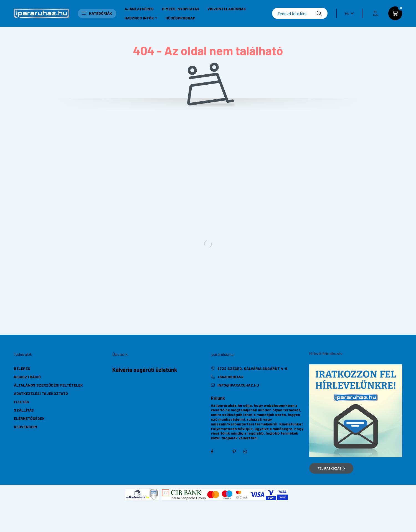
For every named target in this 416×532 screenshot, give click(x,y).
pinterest (234, 452)
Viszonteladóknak (227, 9)
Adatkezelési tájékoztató (41, 393)
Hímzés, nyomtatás (181, 9)
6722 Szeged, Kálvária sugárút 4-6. (253, 368)
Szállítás (24, 410)
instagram (245, 452)
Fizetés (21, 402)
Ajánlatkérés (139, 9)
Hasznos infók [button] (139, 18)
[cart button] (395, 13)
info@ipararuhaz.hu (238, 385)
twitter (223, 452)
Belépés (22, 368)
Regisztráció (27, 377)
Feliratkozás (331, 468)
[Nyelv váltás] (348, 13)
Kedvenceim (26, 427)
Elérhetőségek (29, 418)
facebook (212, 452)
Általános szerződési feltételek (48, 385)
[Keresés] (300, 13)
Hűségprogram (181, 18)
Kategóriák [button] (97, 13)
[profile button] (375, 13)
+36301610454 (230, 377)
